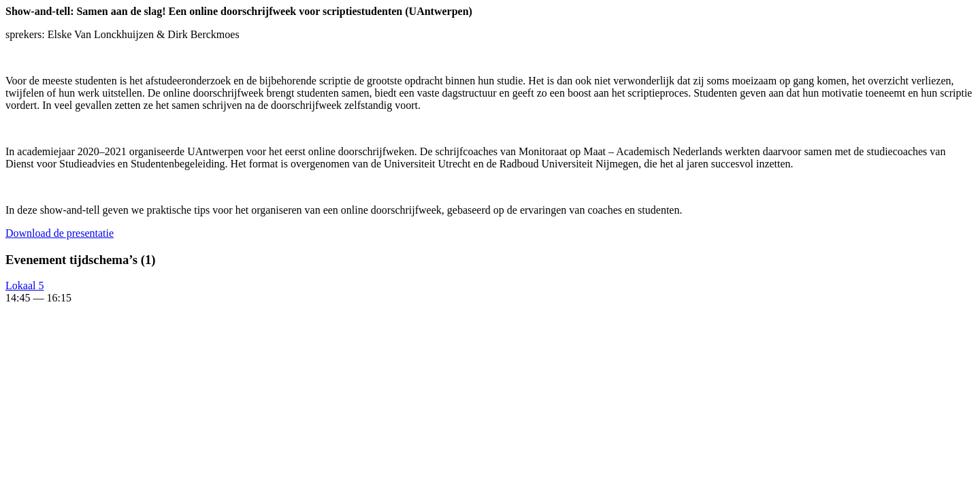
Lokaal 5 (24, 285)
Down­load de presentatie (60, 233)
